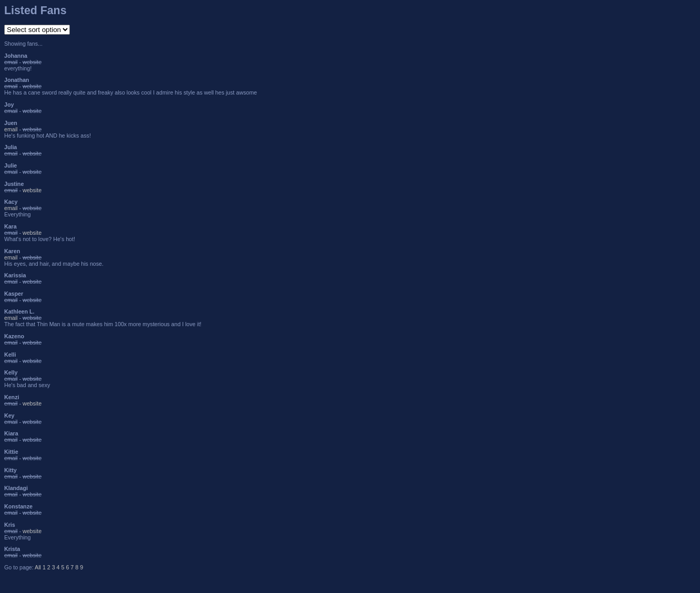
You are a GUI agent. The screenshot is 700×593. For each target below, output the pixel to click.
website (32, 190)
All (38, 567)
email (11, 129)
